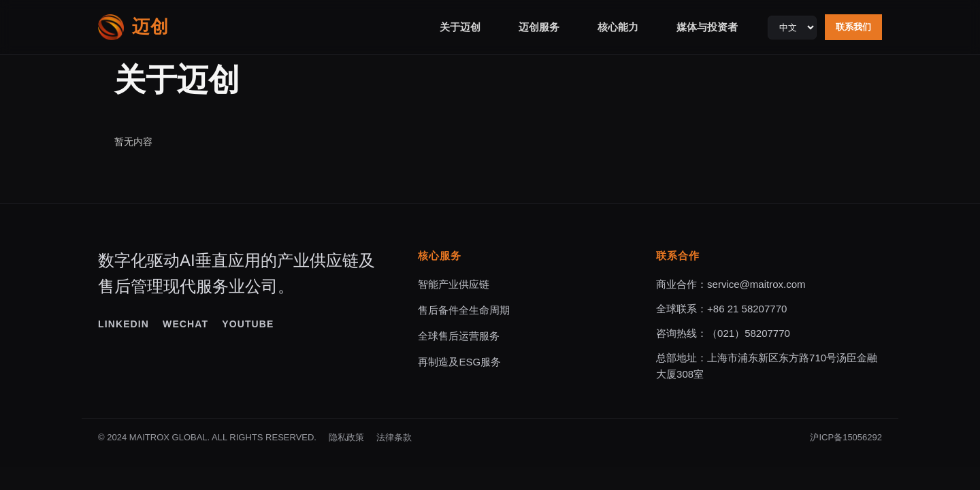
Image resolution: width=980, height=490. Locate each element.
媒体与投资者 (707, 27)
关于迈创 (460, 27)
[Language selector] (792, 28)
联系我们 (853, 27)
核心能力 (618, 27)
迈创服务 (539, 27)
